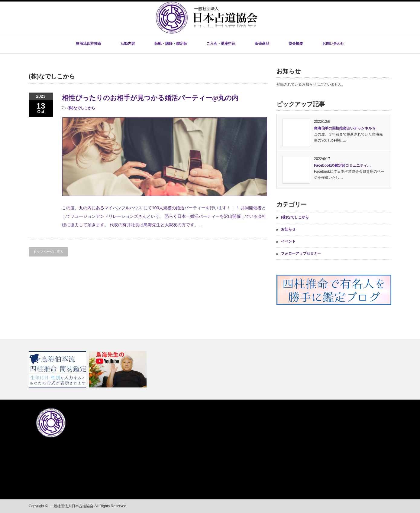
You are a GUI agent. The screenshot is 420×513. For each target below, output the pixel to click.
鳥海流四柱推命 (89, 44)
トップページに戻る (48, 252)
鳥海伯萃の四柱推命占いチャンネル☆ (345, 128)
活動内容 (128, 44)
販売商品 (262, 44)
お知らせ (288, 229)
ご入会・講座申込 (221, 44)
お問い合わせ (333, 44)
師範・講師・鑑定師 (171, 44)
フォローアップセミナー (301, 253)
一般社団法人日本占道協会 (72, 506)
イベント (288, 241)
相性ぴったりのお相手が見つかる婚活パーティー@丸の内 (150, 98)
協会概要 (296, 44)
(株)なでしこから (81, 108)
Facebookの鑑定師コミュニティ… (342, 165)
